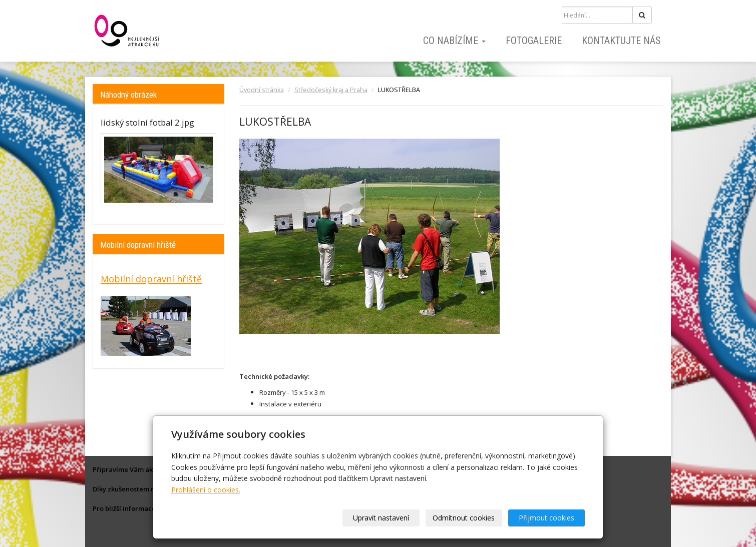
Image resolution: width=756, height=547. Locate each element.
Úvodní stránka (262, 90)
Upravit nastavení (382, 518)
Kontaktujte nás (621, 41)
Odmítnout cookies (464, 518)
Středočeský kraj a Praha (331, 90)
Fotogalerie (534, 41)
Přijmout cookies (546, 518)
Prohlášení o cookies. (206, 490)
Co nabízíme (454, 41)
